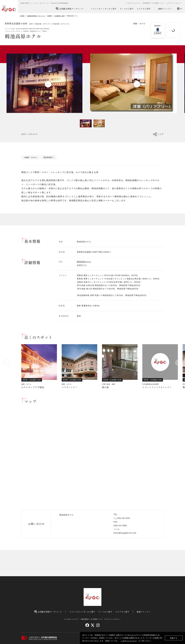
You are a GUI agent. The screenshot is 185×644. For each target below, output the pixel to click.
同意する (174, 638)
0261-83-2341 (124, 518)
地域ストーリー (165, 9)
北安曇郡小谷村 (59, 16)
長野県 (50, 16)
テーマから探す (127, 9)
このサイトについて (129, 641)
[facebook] (87, 625)
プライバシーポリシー (175, 3)
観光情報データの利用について (154, 3)
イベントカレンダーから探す (104, 9)
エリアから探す (144, 9)
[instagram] (98, 625)
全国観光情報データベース (70, 9)
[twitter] (93, 625)
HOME (22, 16)
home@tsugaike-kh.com (125, 533)
